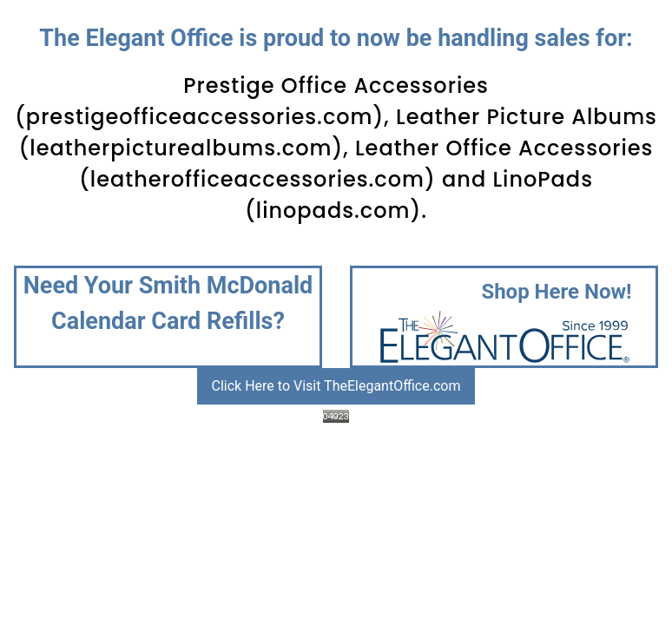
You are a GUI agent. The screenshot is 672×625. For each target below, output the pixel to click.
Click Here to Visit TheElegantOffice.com (336, 386)
